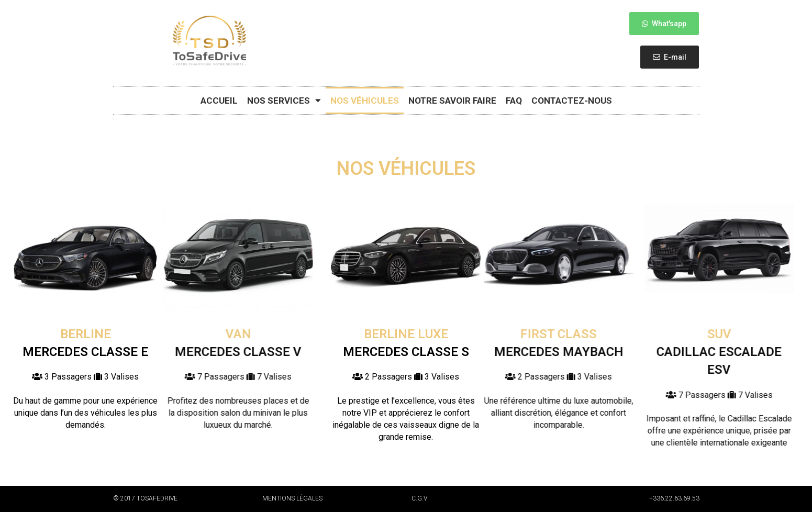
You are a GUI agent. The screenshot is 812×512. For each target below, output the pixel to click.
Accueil (219, 101)
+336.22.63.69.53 (674, 498)
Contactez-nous (572, 101)
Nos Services (284, 100)
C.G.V (419, 498)
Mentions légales (292, 498)
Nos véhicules (365, 101)
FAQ (514, 101)
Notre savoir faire (452, 101)
